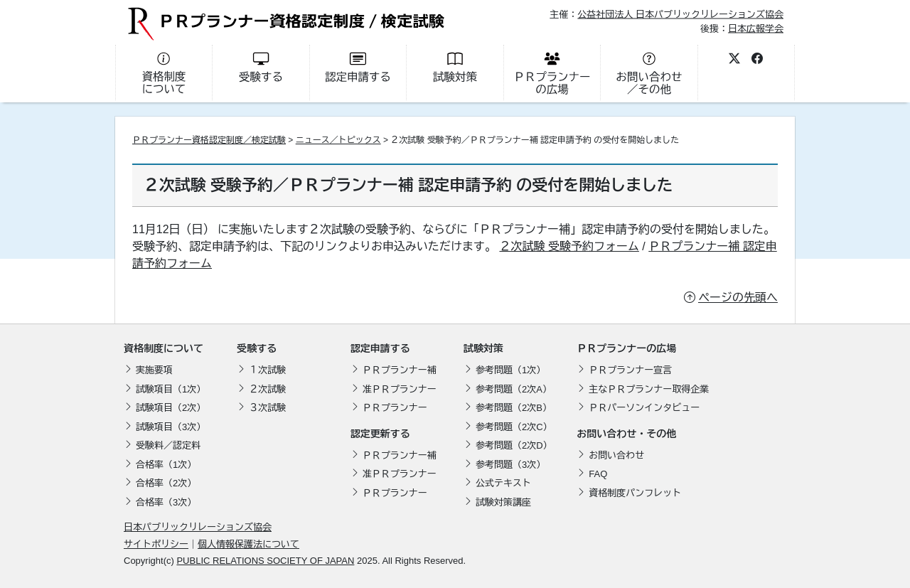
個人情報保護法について (248, 544)
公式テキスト (503, 483)
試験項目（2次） (171, 408)
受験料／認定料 (168, 445)
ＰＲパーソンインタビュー (644, 408)
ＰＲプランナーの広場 (626, 348)
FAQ (598, 474)
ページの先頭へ (738, 298)
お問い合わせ (616, 455)
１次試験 (267, 370)
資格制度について (164, 348)
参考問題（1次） (510, 370)
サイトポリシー (156, 544)
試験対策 (483, 348)
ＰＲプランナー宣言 (630, 370)
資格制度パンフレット (635, 493)
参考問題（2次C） (514, 427)
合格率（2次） (166, 483)
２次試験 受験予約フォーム (569, 246)
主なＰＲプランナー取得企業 (649, 389)
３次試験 (267, 408)
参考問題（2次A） (514, 389)
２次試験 (267, 389)
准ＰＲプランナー (400, 389)
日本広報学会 (756, 28)
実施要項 (154, 370)
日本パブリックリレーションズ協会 (198, 527)
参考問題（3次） (510, 465)
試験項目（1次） (171, 389)
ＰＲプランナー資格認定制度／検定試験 (209, 140)
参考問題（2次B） (514, 408)
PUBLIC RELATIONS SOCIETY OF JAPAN (265, 561)
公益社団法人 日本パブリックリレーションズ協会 (680, 15)
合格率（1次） (166, 465)
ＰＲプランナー (395, 408)
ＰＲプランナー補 (400, 370)
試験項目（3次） (171, 427)
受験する (257, 348)
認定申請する (380, 348)
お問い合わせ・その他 (626, 434)
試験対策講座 (503, 502)
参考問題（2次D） (514, 445)
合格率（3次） (166, 502)
